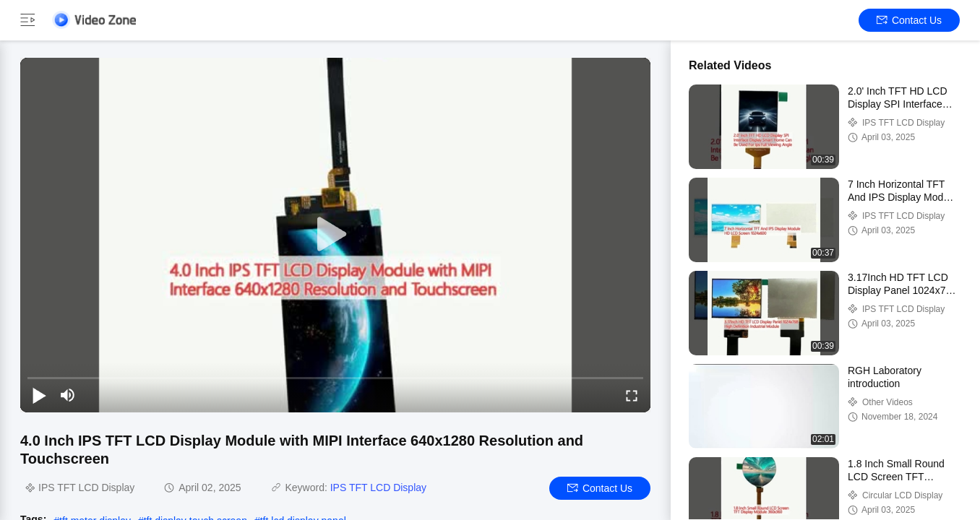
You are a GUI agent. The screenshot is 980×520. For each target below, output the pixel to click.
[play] (335, 235)
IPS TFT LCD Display (378, 487)
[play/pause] (39, 395)
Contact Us (909, 20)
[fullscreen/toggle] (632, 395)
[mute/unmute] (68, 395)
